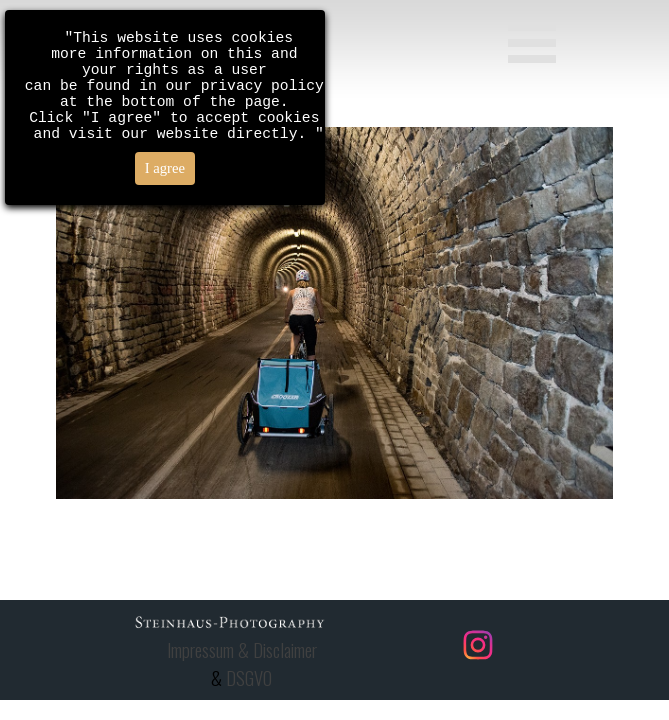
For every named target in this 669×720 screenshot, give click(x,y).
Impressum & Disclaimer (242, 649)
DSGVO (249, 677)
